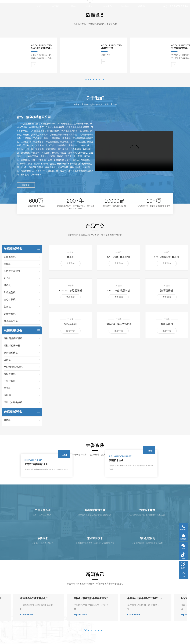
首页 (39, 6)
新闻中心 (107, 6)
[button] (87, 162)
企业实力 (90, 6)
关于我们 (56, 6)
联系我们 (142, 6)
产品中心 (73, 6)
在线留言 (125, 6)
